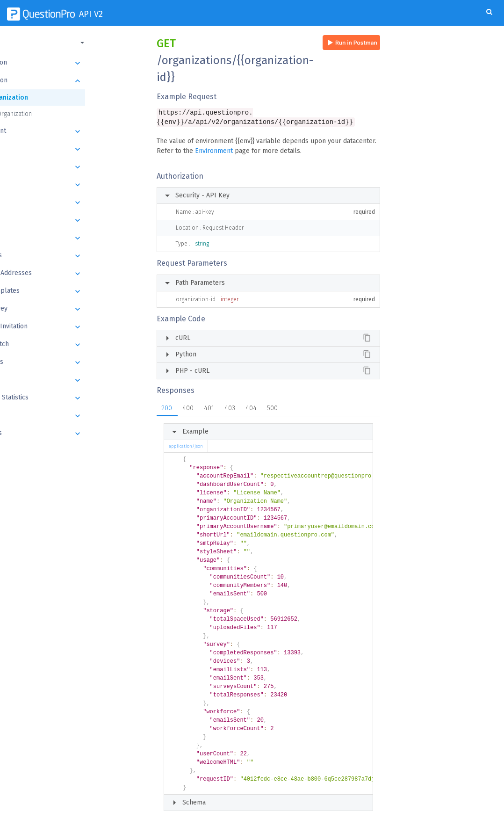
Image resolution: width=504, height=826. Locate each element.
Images (74, 416)
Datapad (74, 380)
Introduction (74, 63)
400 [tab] (188, 409)
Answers (74, 238)
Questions (74, 220)
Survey (74, 185)
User (74, 149)
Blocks (74, 203)
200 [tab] (167, 409)
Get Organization (48, 98)
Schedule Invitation (74, 327)
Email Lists (74, 256)
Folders (74, 167)
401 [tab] (209, 409)
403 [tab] (230, 409)
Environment (214, 152)
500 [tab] (272, 409)
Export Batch (74, 345)
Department (74, 131)
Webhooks (74, 434)
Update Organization (50, 114)
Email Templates (74, 291)
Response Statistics (74, 398)
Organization (74, 81)
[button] (72, 43)
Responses (74, 362)
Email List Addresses (74, 274)
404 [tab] (251, 409)
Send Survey (74, 309)
